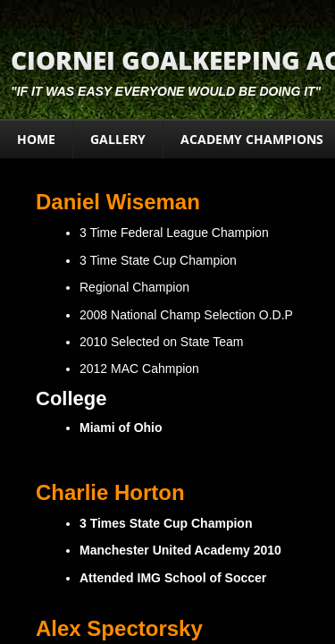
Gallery (118, 139)
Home (36, 139)
